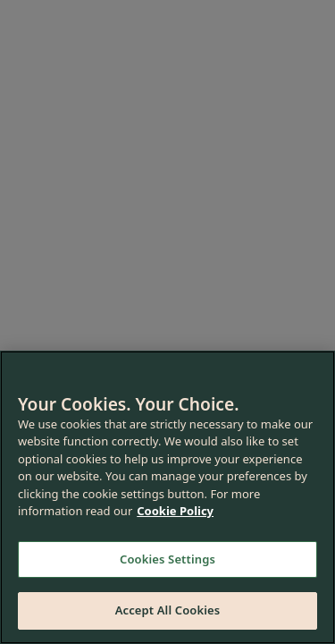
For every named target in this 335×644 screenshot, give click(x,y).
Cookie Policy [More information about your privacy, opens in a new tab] (175, 511)
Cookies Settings (167, 559)
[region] (167, 497)
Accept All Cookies (168, 610)
